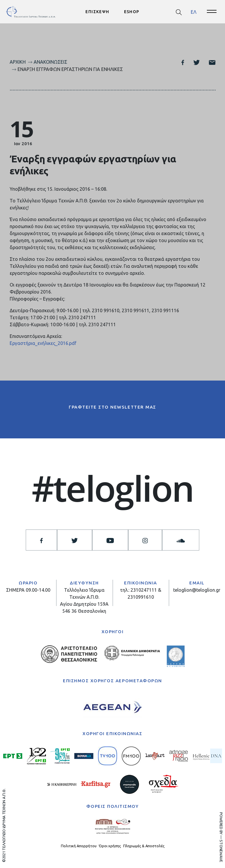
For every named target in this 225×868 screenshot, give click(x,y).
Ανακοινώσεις (50, 62)
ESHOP (132, 12)
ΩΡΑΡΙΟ (28, 583)
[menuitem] (194, 12)
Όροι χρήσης (110, 846)
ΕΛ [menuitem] (194, 12)
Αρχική (18, 62)
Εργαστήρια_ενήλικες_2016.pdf (43, 343)
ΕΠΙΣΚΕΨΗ (97, 12)
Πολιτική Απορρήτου (79, 846)
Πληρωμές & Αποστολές (144, 846)
